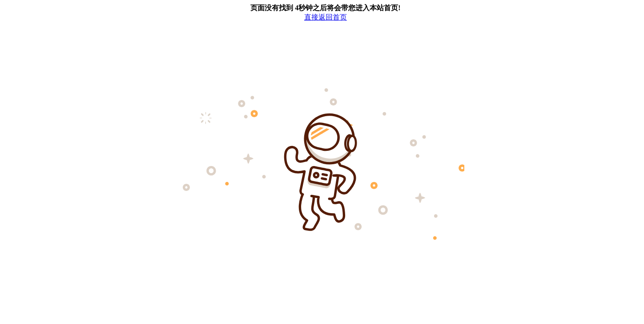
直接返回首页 (326, 17)
